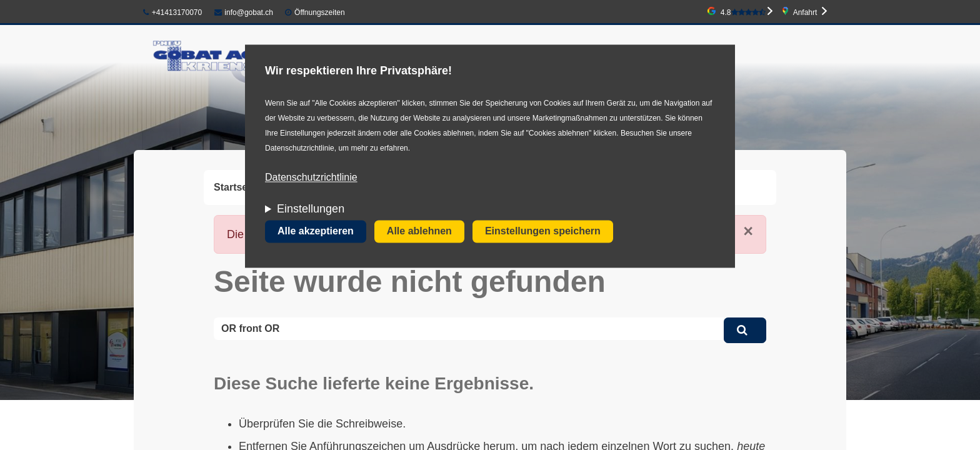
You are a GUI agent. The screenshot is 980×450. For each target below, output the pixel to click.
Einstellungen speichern (543, 232)
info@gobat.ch (244, 12)
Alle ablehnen (419, 232)
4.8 (743, 12)
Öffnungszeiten (320, 12)
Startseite (237, 187)
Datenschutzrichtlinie (311, 178)
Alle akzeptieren (316, 232)
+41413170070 (172, 12)
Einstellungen (311, 209)
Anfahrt (805, 12)
